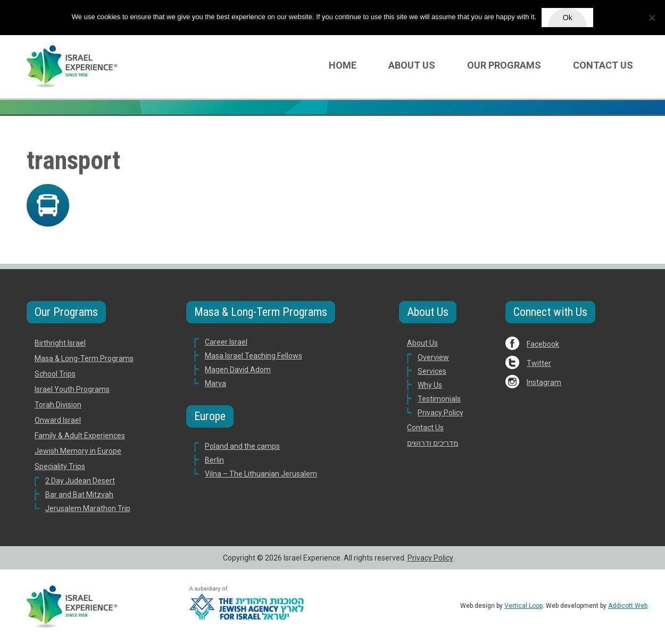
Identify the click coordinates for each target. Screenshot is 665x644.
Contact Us (603, 65)
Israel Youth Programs (72, 389)
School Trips (55, 374)
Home (343, 65)
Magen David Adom (238, 370)
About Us (412, 65)
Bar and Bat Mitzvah (79, 495)
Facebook (543, 344)
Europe (210, 416)
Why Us (430, 385)
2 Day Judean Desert (80, 481)
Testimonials (439, 399)
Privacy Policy (440, 413)
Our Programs (504, 65)
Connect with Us (550, 312)
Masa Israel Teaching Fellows (253, 356)
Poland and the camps (242, 446)
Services (432, 371)
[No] (652, 18)
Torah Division (58, 405)
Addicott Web (628, 606)
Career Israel (226, 342)
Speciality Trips (60, 466)
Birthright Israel (60, 343)
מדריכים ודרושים (433, 443)
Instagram (544, 382)
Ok (568, 18)
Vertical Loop (523, 606)
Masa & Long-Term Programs (84, 358)
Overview (433, 357)
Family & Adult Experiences (80, 436)
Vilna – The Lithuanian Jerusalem (261, 474)
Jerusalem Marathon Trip (88, 508)
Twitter (539, 363)
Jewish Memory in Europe (78, 451)
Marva (215, 383)
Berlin (214, 460)
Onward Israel (58, 420)
